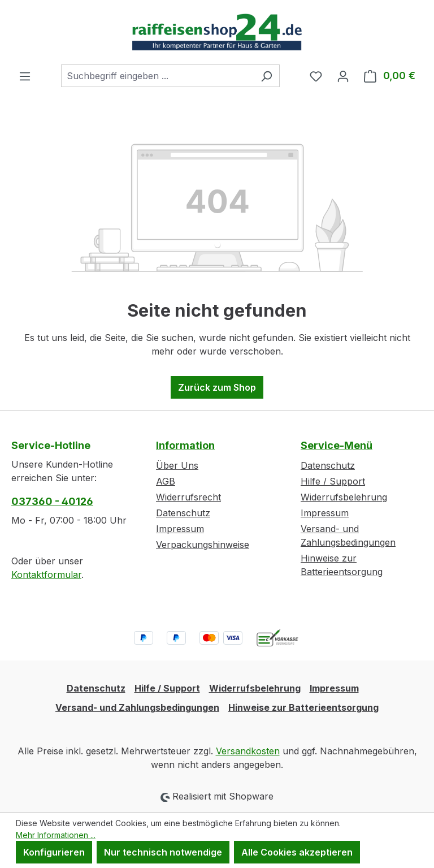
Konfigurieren (54, 852)
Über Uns (177, 465)
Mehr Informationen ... (56, 835)
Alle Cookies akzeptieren (297, 852)
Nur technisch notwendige (163, 852)
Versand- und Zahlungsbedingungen (137, 707)
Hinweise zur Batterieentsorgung (303, 707)
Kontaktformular (46, 575)
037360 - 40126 (52, 501)
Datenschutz (183, 513)
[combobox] (157, 76)
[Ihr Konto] (343, 76)
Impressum (180, 529)
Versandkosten (248, 751)
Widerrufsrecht (188, 497)
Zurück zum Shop (217, 387)
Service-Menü (337, 445)
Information (185, 445)
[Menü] (25, 76)
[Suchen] (266, 76)
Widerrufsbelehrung (344, 497)
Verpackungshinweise (203, 545)
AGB (166, 481)
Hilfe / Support (333, 481)
